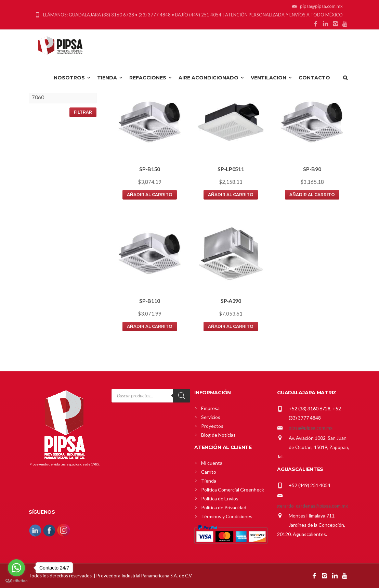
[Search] (182, 396)
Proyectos (212, 426)
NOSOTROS (72, 78)
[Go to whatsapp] (16, 568)
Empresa (210, 408)
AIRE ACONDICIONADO (212, 78)
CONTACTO (314, 78)
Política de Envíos (220, 498)
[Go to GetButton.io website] (16, 581)
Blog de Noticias (218, 435)
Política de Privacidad (224, 507)
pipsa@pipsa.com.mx (311, 428)
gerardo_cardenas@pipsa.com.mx (312, 506)
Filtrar (83, 112)
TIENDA (110, 78)
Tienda (209, 481)
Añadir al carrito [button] (150, 195)
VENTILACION (272, 78)
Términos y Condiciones (227, 516)
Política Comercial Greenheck (233, 490)
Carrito (209, 472)
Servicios (211, 417)
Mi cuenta (212, 463)
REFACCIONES (151, 78)
